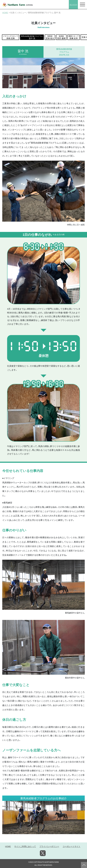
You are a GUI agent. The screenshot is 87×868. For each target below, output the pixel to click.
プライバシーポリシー (49, 846)
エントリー (73, 4)
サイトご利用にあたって (25, 846)
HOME (8, 846)
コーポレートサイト (71, 846)
